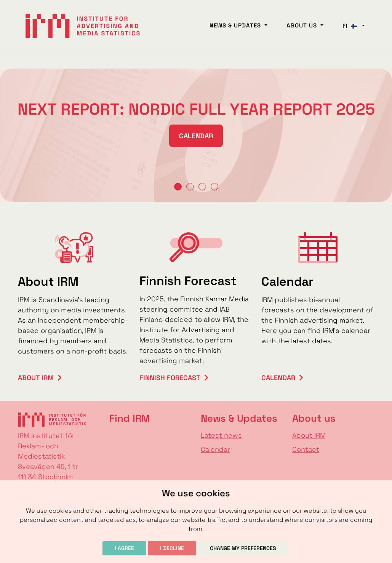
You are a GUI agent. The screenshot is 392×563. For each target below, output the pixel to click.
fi (351, 26)
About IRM (36, 378)
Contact (306, 449)
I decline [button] (172, 548)
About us (303, 25)
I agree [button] (124, 548)
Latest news (221, 435)
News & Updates (236, 25)
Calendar (196, 136)
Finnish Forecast (170, 378)
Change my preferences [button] (243, 548)
